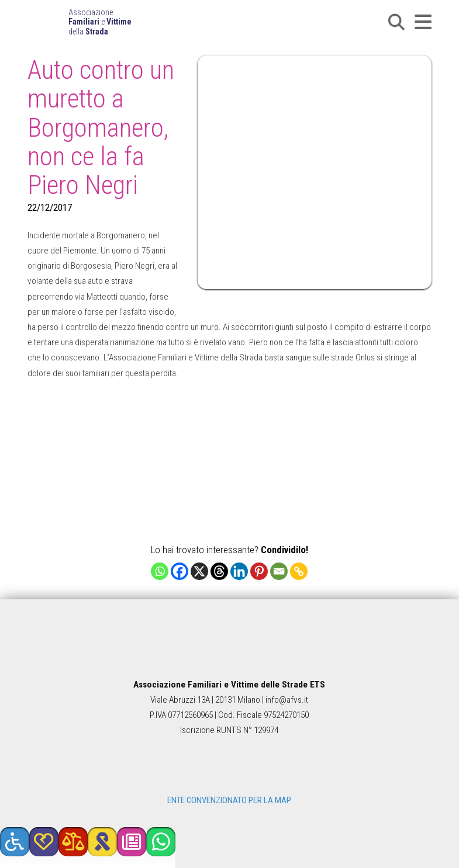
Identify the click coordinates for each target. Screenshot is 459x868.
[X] (199, 571)
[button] (396, 22)
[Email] (279, 571)
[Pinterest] (259, 571)
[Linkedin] (239, 571)
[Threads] (219, 571)
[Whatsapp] (160, 571)
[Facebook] (180, 571)
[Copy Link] (299, 571)
